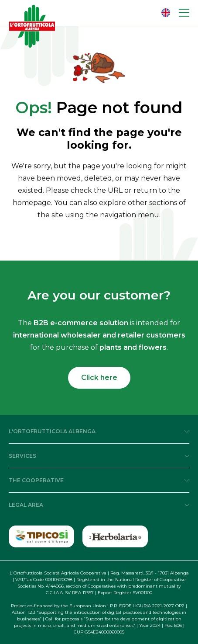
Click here (99, 378)
